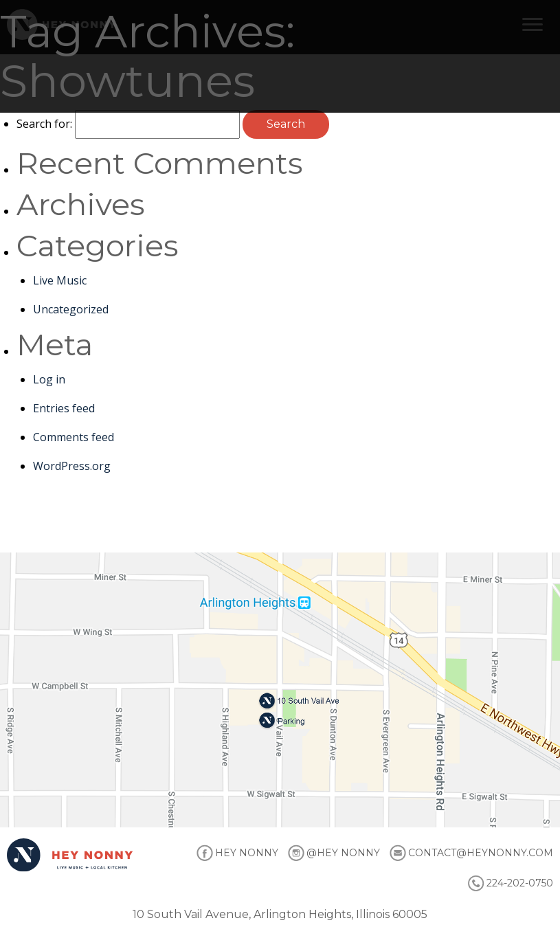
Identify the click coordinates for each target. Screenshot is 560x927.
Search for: (44, 124)
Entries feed (64, 408)
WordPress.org (72, 466)
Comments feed (74, 437)
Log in (49, 379)
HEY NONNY (247, 853)
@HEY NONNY (343, 853)
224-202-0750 (520, 883)
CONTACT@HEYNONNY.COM (481, 853)
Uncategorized (71, 309)
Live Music (60, 280)
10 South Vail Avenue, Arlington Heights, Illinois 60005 (280, 914)
